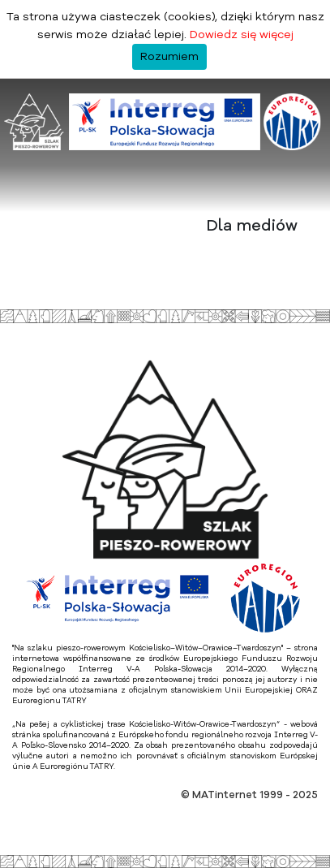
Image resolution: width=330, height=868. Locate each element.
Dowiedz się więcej (242, 35)
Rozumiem (169, 57)
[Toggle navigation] (20, 194)
